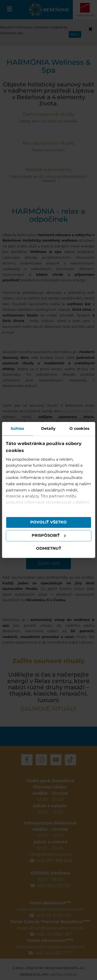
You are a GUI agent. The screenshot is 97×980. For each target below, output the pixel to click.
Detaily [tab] (48, 429)
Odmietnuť (49, 548)
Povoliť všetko (48, 522)
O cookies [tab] (79, 429)
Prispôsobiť (49, 536)
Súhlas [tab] (17, 429)
